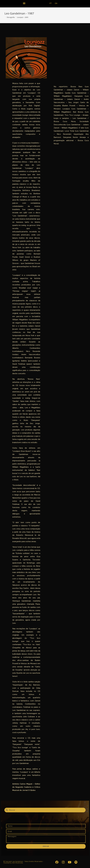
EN (56, 3)
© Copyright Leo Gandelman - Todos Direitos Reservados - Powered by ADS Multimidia (24, 862)
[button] (24, 3)
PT (51, 3)
